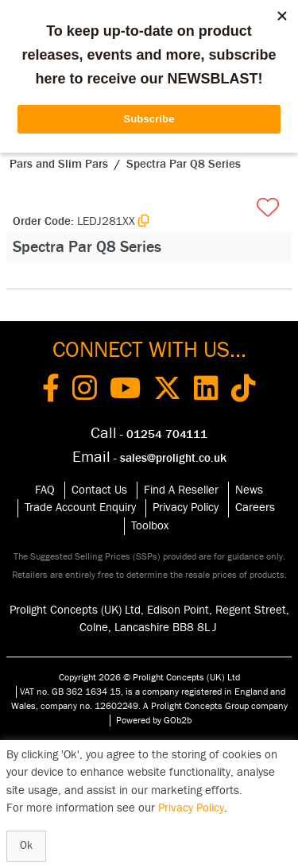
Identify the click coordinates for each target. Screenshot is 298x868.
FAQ (45, 490)
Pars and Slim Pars (59, 164)
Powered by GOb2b (154, 720)
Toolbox (150, 526)
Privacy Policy (186, 508)
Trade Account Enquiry (80, 508)
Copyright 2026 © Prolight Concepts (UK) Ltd (149, 677)
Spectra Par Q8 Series (184, 164)
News (249, 490)
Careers (255, 508)
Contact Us (99, 490)
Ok (26, 846)
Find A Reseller (181, 490)
